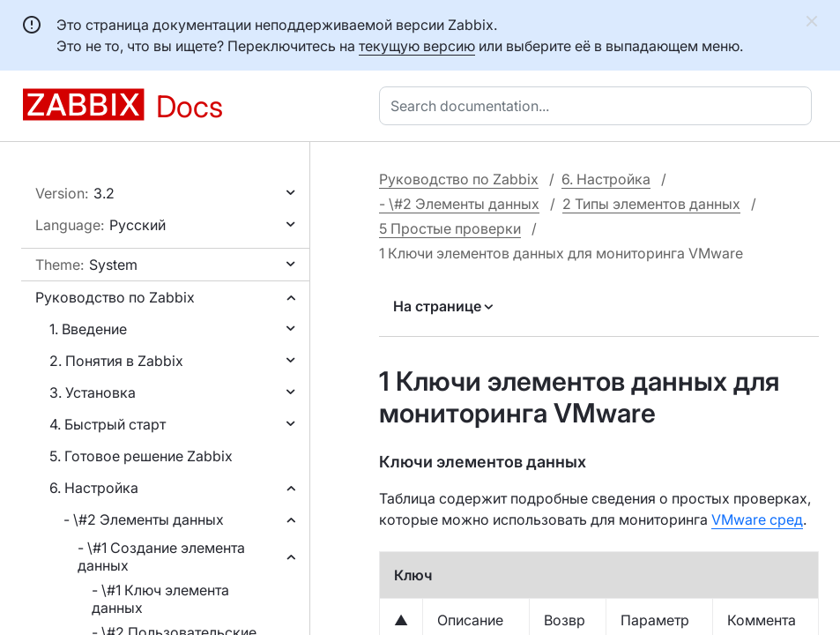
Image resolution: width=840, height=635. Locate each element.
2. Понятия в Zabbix (116, 361)
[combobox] (599, 106)
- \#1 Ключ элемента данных (160, 599)
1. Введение (88, 329)
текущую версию (417, 46)
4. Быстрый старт (108, 424)
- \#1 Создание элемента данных (161, 557)
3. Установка (93, 392)
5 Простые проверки (450, 228)
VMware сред (757, 519)
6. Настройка (94, 488)
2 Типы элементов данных (651, 204)
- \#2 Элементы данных (144, 519)
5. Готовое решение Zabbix (141, 456)
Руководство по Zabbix (115, 297)
